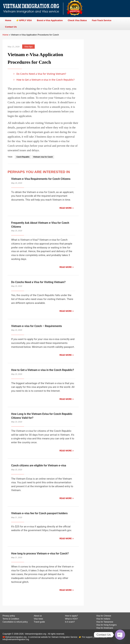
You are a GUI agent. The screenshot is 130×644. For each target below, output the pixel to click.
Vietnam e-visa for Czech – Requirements (37, 326)
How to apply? (71, 616)
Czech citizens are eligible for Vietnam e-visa (39, 465)
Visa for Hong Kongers (107, 625)
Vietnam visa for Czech (43, 157)
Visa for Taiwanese (105, 622)
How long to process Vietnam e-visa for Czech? (40, 554)
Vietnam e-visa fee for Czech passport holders (39, 513)
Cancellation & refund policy (15, 622)
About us (38, 616)
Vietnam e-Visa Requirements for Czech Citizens (41, 179)
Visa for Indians (103, 619)
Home (6, 35)
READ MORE (66, 208)
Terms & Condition (11, 619)
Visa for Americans (105, 628)
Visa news (38, 619)
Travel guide (39, 622)
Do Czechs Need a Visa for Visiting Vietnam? (39, 74)
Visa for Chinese (104, 616)
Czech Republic (23, 157)
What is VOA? (71, 619)
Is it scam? (70, 622)
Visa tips (28, 47)
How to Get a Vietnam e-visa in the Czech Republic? (43, 80)
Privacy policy (9, 616)
